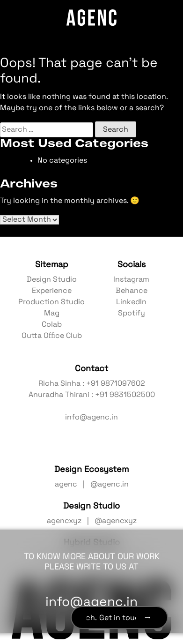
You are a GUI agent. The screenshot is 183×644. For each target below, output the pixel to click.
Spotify (132, 314)
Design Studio (52, 280)
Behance (132, 291)
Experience (52, 291)
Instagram (131, 280)
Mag (52, 314)
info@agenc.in (91, 418)
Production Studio (51, 302)
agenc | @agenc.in (92, 485)
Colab (52, 325)
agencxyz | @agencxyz (92, 521)
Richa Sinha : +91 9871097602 (92, 384)
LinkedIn (131, 302)
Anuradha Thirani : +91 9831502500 (92, 395)
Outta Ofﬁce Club (52, 336)
